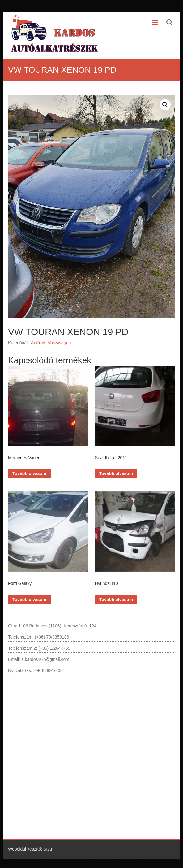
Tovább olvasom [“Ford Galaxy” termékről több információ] (29, 600)
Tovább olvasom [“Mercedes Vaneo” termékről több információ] (29, 473)
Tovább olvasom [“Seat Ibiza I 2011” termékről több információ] (116, 473)
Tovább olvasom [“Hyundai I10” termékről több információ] (116, 600)
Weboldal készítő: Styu (30, 849)
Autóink (38, 343)
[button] (165, 105)
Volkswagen (60, 343)
